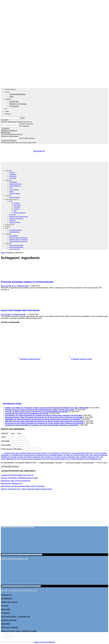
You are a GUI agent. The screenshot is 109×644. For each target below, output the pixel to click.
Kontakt (7, 111)
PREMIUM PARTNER (10, 224)
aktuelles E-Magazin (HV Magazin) (18, 241)
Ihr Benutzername (26, 124)
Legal (11, 188)
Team (11, 97)
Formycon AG (6, 595)
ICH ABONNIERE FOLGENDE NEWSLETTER (19, 463)
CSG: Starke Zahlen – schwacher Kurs (15, 617)
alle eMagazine (7, 598)
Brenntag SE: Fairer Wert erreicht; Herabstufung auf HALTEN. (27, 414)
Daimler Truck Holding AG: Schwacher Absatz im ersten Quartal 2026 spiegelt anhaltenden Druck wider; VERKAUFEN (47, 408)
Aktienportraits (13, 182)
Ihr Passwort (24, 126)
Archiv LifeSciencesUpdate (16, 245)
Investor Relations (14, 190)
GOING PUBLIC (9, 171)
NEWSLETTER (8, 243)
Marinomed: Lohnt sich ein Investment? (16, 481)
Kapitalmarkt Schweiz (15, 186)
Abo (6, 109)
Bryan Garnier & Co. (9, 286)
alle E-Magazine (14, 236)
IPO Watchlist (13, 176)
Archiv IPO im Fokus (15, 249)
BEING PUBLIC (8, 180)
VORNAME (5, 441)
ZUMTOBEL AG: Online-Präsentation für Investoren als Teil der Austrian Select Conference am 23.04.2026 (42, 419)
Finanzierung (17, 207)
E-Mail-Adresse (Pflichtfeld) (11, 449)
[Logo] (9, 167)
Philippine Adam (23, 286)
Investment (16, 209)
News (11, 201)
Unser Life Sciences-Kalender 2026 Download (22, 555)
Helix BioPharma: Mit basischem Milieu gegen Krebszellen (23, 486)
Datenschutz (6, 132)
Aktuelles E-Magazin (15, 193)
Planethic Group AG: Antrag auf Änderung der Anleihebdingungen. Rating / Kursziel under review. (40, 410)
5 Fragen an (17, 203)
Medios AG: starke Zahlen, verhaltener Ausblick (19, 631)
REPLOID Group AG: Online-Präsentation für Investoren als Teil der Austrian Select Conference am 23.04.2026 (44, 421)
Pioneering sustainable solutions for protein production (27, 282)
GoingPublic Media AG (10, 89)
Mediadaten (8, 99)
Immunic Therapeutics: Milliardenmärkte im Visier (19, 478)
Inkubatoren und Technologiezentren (19, 217)
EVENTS (7, 228)
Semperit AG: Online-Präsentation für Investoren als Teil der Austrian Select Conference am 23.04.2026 (41, 425)
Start (3, 253)
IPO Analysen (13, 174)
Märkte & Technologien (20, 213)
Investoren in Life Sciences (16, 218)
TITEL (3, 437)
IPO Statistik (13, 178)
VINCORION (6, 624)
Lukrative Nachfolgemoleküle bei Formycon (17, 475)
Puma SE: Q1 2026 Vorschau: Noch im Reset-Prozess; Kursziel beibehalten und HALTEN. (37, 412)
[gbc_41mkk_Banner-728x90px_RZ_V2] (54, 161)
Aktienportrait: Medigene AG (11, 483)
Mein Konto (8, 114)
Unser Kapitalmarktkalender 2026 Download (21, 586)
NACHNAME (6, 445)
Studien (11, 192)
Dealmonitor (13, 220)
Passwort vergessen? (9, 130)
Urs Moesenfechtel (19, 314)
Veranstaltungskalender (15, 230)
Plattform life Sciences (9, 602)
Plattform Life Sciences (18, 104)
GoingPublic (14, 101)
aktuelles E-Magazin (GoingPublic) (18, 238)
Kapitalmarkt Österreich (15, 184)
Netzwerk (8, 226)
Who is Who (13, 215)
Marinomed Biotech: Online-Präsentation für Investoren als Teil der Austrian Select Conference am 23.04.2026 (44, 417)
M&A (15, 211)
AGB (7, 639)
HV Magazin (14, 106)
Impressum (9, 637)
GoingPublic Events (14, 232)
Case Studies (17, 205)
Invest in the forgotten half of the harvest (20, 310)
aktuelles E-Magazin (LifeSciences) (19, 240)
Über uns (7, 92)
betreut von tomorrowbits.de (44, 642)
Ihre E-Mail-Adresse (27, 138)
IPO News (12, 172)
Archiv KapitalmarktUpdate (16, 247)
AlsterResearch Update (12, 404)
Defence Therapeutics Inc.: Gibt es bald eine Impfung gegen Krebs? (27, 489)
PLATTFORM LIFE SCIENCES (12, 199)
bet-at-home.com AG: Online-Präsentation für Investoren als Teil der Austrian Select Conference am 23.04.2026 (44, 423)
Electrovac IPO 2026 (9, 620)
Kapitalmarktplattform (17, 94)
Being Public (6, 609)
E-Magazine (8, 234)
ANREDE (4, 434)
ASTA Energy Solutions (10, 627)
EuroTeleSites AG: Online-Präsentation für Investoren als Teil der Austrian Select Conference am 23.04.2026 (43, 415)
